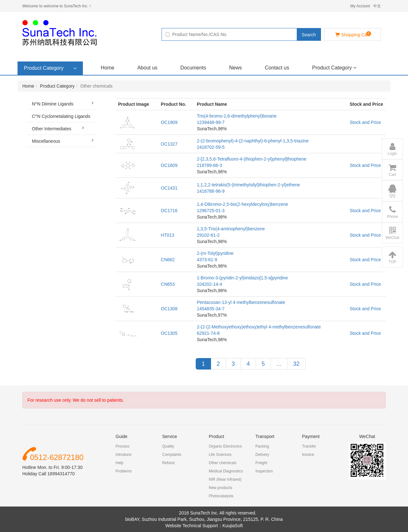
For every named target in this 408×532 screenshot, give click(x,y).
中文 (377, 6)
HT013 (168, 235)
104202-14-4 (209, 284)
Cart (392, 170)
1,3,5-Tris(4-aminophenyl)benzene (231, 229)
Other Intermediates (59, 128)
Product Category (334, 68)
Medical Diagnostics (226, 471)
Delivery (262, 455)
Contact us (277, 68)
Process (123, 446)
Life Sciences (220, 455)
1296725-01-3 (211, 211)
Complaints (172, 455)
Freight (261, 463)
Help (120, 463)
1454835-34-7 (211, 309)
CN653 (168, 284)
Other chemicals (223, 463)
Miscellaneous (64, 140)
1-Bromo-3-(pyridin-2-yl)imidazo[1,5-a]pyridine (242, 278)
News (236, 68)
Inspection (264, 471)
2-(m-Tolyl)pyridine (215, 253)
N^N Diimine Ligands (64, 103)
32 (296, 364)
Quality (168, 446)
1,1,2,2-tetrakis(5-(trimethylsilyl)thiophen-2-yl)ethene (248, 185)
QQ (392, 191)
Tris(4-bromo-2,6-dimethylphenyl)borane (237, 116)
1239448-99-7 (211, 122)
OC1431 (169, 188)
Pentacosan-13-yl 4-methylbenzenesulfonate (241, 302)
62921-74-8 (208, 333)
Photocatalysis (221, 496)
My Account (360, 6)
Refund (168, 463)
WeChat (392, 233)
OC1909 (169, 122)
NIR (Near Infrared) (225, 479)
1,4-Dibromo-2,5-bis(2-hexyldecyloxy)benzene (242, 204)
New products (220, 488)
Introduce (124, 455)
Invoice (308, 455)
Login (392, 149)
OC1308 (169, 309)
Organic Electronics (225, 446)
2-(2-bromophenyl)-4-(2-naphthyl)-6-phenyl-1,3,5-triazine (253, 141)
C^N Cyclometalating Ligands (64, 118)
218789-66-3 (209, 165)
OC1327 (169, 144)
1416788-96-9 (211, 191)
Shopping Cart (353, 34)
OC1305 (169, 333)
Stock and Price (365, 122)
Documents (193, 68)
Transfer (309, 446)
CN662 (168, 260)
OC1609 (169, 165)
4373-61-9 (207, 260)
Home (108, 68)
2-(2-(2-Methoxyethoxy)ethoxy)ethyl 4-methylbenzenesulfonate (259, 327)
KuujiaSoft (233, 526)
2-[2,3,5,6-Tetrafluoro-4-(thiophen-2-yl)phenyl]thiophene (251, 159)
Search (309, 35)
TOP (392, 257)
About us (147, 68)
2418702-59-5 (211, 147)
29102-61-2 (208, 235)
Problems (124, 471)
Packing (262, 446)
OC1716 (169, 211)
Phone (393, 212)
